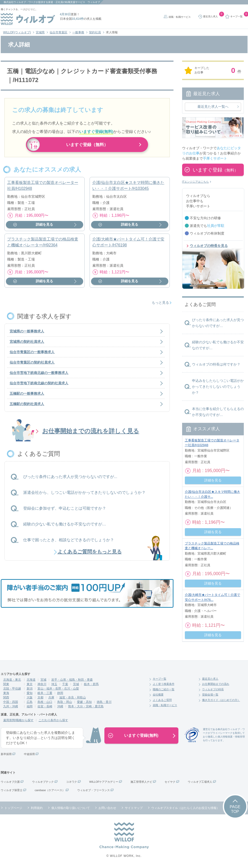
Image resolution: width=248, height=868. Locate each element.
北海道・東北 (12, 680)
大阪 (30, 697)
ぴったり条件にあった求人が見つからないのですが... (70, 479)
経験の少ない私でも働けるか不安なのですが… (65, 526)
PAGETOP (235, 809)
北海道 (31, 680)
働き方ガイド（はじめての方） (221, 700)
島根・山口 (45, 702)
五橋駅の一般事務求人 (27, 396)
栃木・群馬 (91, 684)
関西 (6, 697)
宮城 (43, 680)
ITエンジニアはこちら (196, 182)
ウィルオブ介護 (10, 782)
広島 (30, 702)
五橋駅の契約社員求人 (27, 406)
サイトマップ (134, 808)
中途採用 (29, 754)
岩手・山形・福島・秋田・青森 (72, 680)
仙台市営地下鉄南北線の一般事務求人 (39, 375)
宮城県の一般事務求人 (27, 334)
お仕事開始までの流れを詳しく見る (91, 433)
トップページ (13, 808)
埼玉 (54, 684)
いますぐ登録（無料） (87, 145)
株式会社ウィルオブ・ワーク (20, 2)
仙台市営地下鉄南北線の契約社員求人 (39, 386)
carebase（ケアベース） (50, 790)
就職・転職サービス (180, 17)
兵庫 (51, 697)
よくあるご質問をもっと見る (90, 554)
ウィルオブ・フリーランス (94, 790)
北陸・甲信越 (12, 689)
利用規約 (37, 808)
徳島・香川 (104, 702)
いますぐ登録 (215, 170)
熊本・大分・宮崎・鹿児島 (86, 706)
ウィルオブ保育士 (12, 790)
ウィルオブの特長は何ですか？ (216, 364)
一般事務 (78, 32)
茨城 (76, 684)
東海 (6, 693)
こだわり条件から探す (53, 720)
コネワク (72, 782)
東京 (30, 684)
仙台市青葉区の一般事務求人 (32, 354)
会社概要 (158, 694)
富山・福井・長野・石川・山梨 (58, 689)
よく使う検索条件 (164, 684)
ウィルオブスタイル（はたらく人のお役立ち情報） (185, 808)
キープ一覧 (160, 679)
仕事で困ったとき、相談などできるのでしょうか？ (69, 542)
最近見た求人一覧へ (213, 107)
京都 (40, 697)
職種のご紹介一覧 (164, 689)
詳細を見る (44, 227)
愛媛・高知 (84, 702)
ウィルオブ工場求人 (200, 782)
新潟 (30, 689)
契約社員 (95, 32)
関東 (6, 684)
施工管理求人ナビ (141, 782)
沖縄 (60, 706)
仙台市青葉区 (58, 32)
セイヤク (170, 782)
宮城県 (40, 32)
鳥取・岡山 (65, 702)
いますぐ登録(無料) (141, 735)
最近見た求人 (210, 679)
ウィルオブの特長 (213, 689)
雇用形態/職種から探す (18, 720)
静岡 (60, 693)
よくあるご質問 (162, 700)
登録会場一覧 (210, 694)
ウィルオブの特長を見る (209, 246)
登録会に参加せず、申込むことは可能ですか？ (65, 510)
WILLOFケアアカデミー (104, 782)
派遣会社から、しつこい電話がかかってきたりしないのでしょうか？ (84, 495)
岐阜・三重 (45, 693)
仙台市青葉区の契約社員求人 (32, 365)
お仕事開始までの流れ (216, 684)
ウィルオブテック (43, 782)
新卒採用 (6, 754)
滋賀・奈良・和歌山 (73, 697)
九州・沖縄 (11, 706)
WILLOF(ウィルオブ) (17, 32)
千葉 (65, 684)
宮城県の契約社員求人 (27, 344)
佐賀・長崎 (45, 706)
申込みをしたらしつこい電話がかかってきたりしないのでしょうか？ (218, 387)
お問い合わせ (107, 808)
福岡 (30, 706)
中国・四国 (11, 702)
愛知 (30, 693)
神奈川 (42, 684)
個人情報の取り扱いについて (71, 808)
